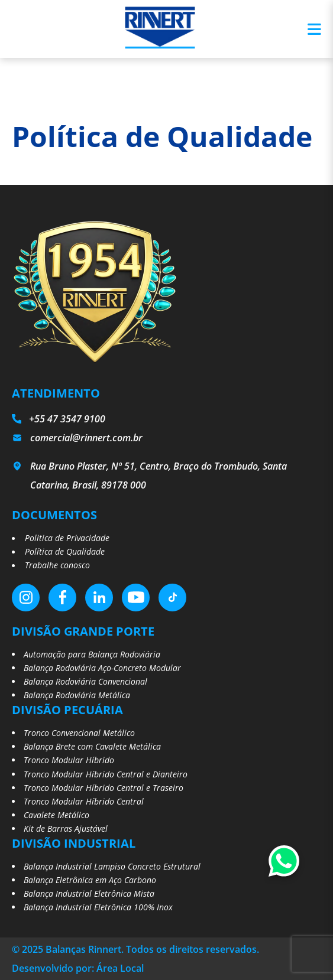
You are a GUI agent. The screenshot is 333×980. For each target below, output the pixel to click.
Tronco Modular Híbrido (69, 760)
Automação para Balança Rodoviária (92, 654)
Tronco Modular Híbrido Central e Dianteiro (106, 774)
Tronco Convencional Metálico (79, 733)
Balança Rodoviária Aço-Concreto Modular (102, 668)
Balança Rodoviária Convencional (85, 681)
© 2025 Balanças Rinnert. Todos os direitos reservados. (135, 949)
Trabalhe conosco (57, 565)
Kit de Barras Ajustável (66, 828)
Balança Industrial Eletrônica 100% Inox (98, 907)
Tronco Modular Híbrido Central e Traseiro (104, 788)
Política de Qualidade (65, 551)
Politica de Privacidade (67, 538)
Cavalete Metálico (56, 815)
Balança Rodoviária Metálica (77, 695)
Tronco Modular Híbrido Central (84, 801)
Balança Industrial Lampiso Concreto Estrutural (112, 866)
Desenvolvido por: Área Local (78, 968)
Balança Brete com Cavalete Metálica (92, 746)
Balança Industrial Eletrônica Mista (89, 893)
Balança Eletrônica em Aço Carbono (90, 880)
